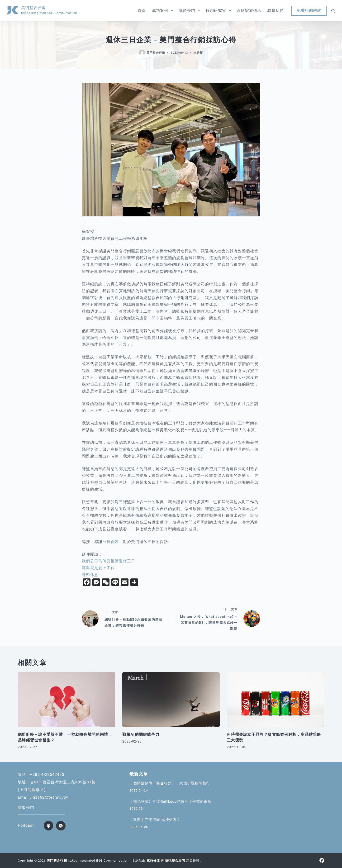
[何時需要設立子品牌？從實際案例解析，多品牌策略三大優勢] (275, 700)
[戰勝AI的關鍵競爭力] (171, 700)
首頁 (142, 11)
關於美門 (190, 11)
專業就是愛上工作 (98, 568)
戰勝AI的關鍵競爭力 (141, 734)
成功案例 (163, 11)
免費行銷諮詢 (309, 11)
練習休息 (90, 575)
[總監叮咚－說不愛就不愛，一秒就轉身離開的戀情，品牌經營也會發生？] (66, 700)
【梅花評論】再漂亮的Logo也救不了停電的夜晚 (171, 801)
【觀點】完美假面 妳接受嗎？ (155, 820)
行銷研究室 (219, 11)
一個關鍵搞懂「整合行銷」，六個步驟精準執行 (170, 783)
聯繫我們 (276, 11)
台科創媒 (111, 542)
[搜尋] (333, 11)
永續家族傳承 (249, 11)
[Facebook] (322, 860)
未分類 (198, 53)
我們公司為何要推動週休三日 (109, 561)
